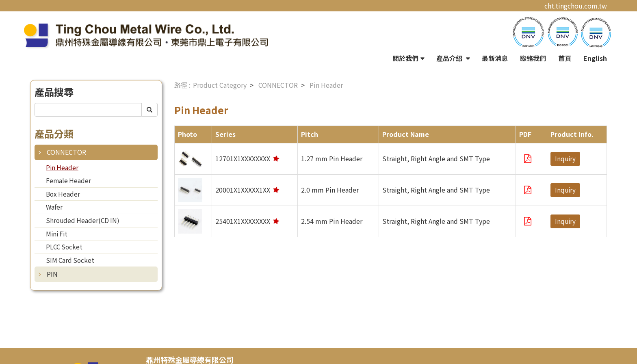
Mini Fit (57, 234)
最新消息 (495, 58)
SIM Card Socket (70, 260)
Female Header (68, 180)
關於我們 (405, 58)
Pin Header (62, 167)
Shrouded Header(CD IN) (83, 220)
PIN (52, 274)
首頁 (565, 58)
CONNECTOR (66, 152)
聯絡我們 (533, 58)
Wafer (54, 207)
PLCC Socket (64, 247)
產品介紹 (450, 58)
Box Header (63, 194)
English (595, 58)
